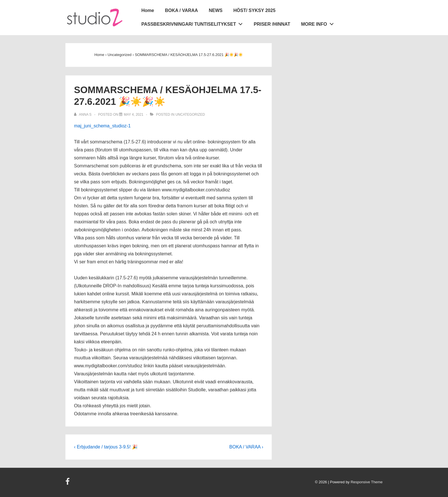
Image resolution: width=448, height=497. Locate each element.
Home (148, 10)
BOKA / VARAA (181, 10)
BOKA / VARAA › (246, 447)
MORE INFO (319, 23)
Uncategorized (190, 115)
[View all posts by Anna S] (83, 115)
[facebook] (68, 483)
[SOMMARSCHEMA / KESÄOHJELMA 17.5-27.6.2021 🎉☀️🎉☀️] (133, 115)
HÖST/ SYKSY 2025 (254, 10)
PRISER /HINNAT (272, 24)
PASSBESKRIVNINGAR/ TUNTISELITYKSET (194, 23)
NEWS (216, 10)
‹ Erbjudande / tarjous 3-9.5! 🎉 (106, 447)
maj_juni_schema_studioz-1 (102, 126)
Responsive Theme (367, 482)
